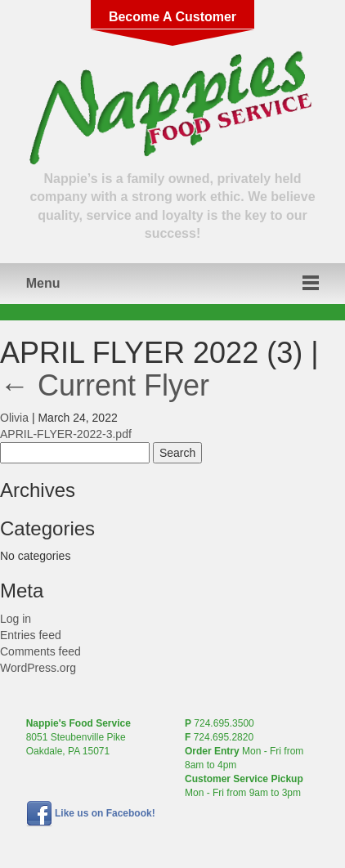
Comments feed (40, 651)
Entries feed (31, 635)
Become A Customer (172, 17)
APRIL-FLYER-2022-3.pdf (66, 434)
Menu (43, 283)
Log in (16, 619)
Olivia (14, 418)
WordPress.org (38, 668)
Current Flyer (105, 385)
